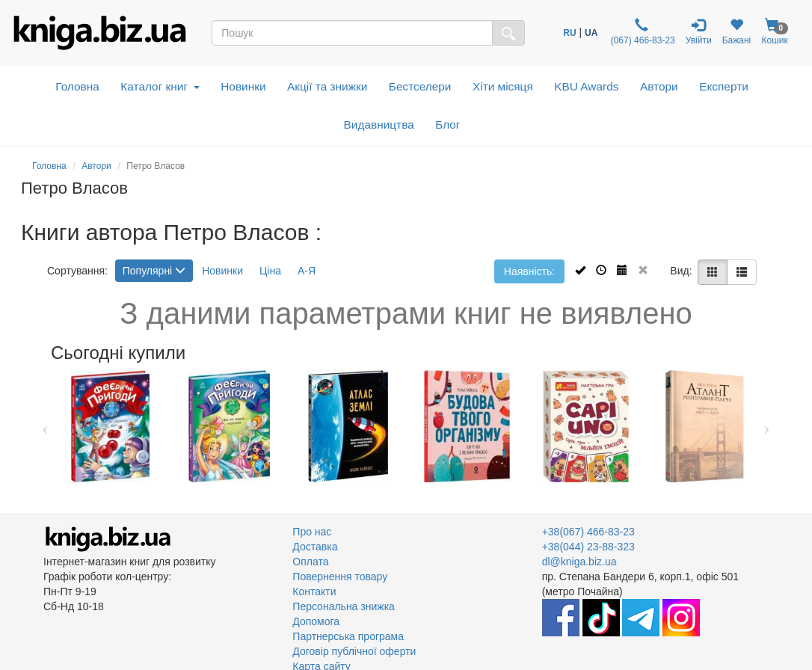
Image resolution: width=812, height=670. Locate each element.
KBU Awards (586, 86)
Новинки (243, 86)
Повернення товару (340, 577)
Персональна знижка (344, 606)
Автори (659, 86)
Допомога (316, 621)
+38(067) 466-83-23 (588, 532)
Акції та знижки (327, 86)
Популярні (154, 271)
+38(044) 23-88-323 (588, 547)
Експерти (724, 86)
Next (767, 426)
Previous (45, 426)
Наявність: (529, 271)
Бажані (737, 32)
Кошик (775, 32)
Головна (77, 86)
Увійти (699, 32)
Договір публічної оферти (354, 651)
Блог (447, 125)
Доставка (315, 547)
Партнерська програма (348, 636)
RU (569, 33)
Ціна (270, 271)
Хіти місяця (503, 86)
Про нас (312, 532)
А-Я (307, 271)
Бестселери (420, 86)
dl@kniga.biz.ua (579, 562)
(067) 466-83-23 (641, 32)
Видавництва (379, 125)
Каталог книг (160, 86)
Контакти (314, 591)
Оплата (310, 562)
